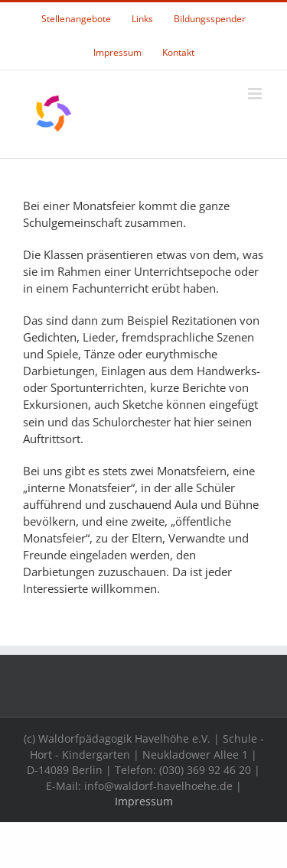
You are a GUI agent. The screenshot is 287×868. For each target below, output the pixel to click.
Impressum (144, 801)
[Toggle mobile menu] (256, 94)
